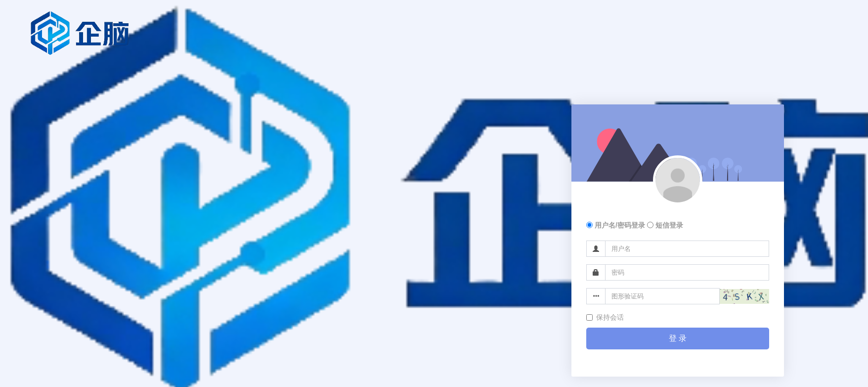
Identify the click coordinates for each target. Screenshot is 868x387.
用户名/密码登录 (616, 225)
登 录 (678, 338)
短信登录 (665, 225)
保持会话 (605, 317)
